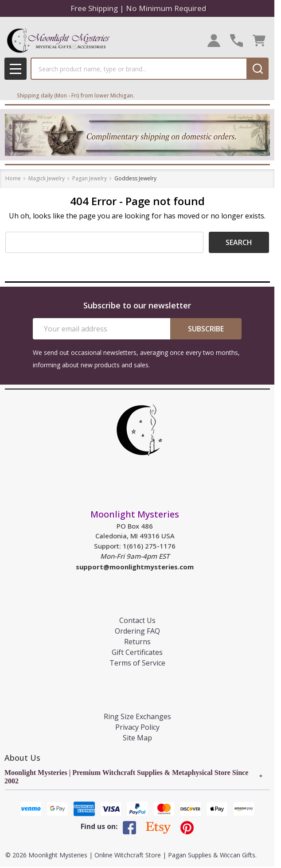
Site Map (137, 738)
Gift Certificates (137, 652)
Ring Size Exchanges (137, 716)
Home (13, 178)
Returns (137, 642)
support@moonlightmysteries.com (135, 567)
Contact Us (137, 620)
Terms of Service (137, 663)
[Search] (258, 69)
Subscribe (206, 329)
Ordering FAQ (137, 631)
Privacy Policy (137, 727)
